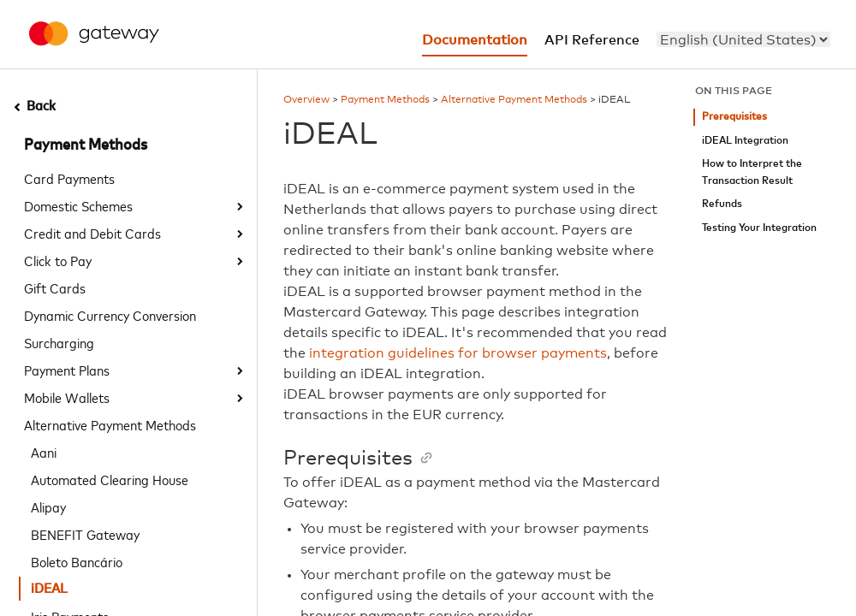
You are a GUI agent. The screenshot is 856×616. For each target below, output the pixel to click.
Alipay (48, 506)
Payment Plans (67, 370)
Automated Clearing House (110, 479)
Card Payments (69, 178)
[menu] (743, 39)
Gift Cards (55, 287)
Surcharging (59, 342)
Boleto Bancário (77, 561)
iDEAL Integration (745, 141)
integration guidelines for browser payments (458, 353)
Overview (306, 100)
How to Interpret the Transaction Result (752, 172)
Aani (44, 452)
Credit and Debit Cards (92, 233)
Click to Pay (58, 260)
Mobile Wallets (67, 397)
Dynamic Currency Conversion (110, 315)
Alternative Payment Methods (110, 424)
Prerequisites (734, 117)
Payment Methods (86, 145)
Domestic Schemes (78, 205)
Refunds (722, 204)
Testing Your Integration (759, 228)
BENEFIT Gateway (85, 534)
